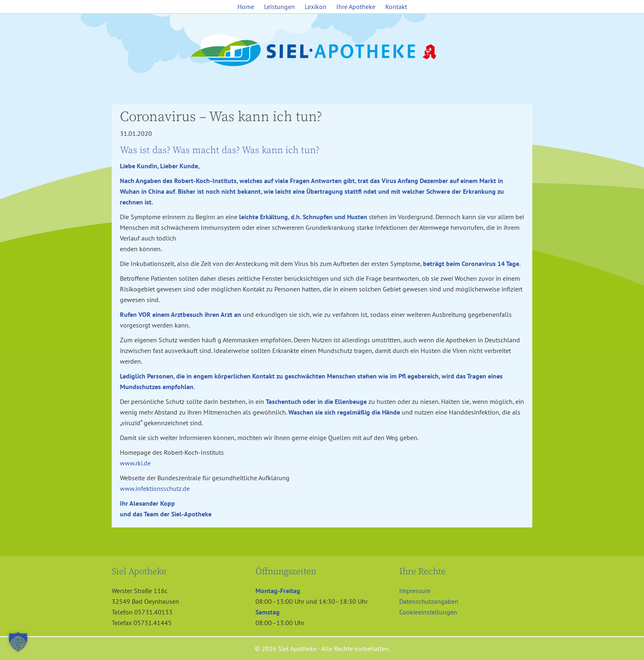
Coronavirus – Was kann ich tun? (221, 117)
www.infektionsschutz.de (155, 488)
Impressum (415, 591)
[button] (18, 642)
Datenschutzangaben (429, 601)
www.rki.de (135, 463)
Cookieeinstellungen (428, 612)
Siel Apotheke (322, 51)
